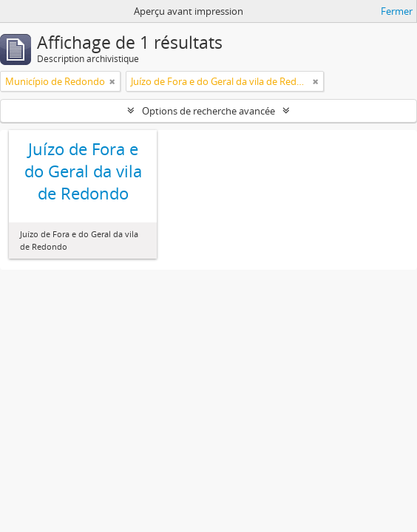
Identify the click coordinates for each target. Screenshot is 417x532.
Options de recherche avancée (208, 111)
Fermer (397, 11)
